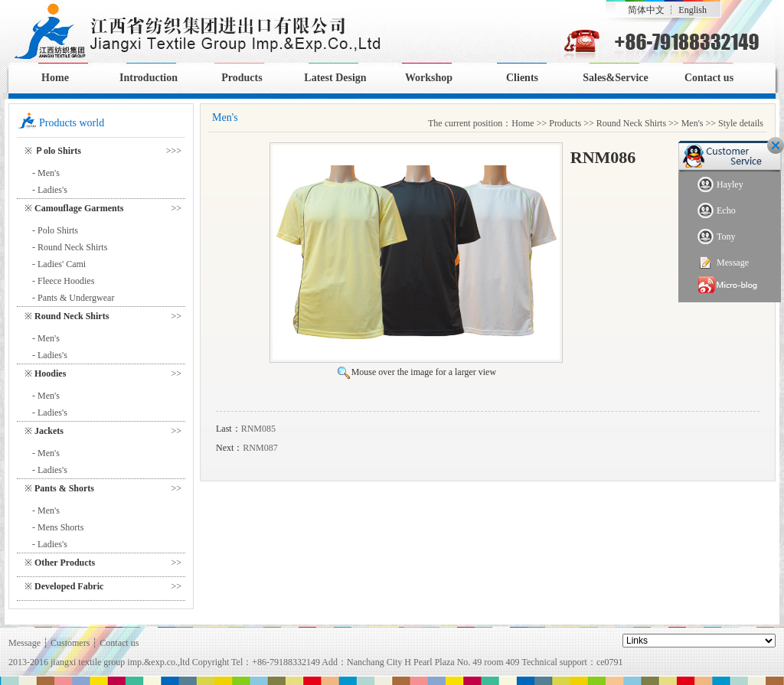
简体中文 (646, 10)
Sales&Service (616, 78)
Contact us (709, 78)
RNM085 (258, 429)
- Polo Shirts (55, 230)
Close (776, 145)
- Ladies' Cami (59, 264)
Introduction (149, 78)
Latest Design (335, 78)
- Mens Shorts (58, 527)
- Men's (46, 173)
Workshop (429, 78)
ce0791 (610, 662)
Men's (693, 123)
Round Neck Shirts (631, 123)
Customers (70, 643)
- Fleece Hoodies (63, 281)
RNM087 (260, 448)
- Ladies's (50, 190)
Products (242, 78)
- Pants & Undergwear (73, 298)
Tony (717, 237)
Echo (717, 211)
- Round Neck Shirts (70, 247)
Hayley (720, 185)
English (693, 10)
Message (723, 263)
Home (55, 78)
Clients (522, 78)
